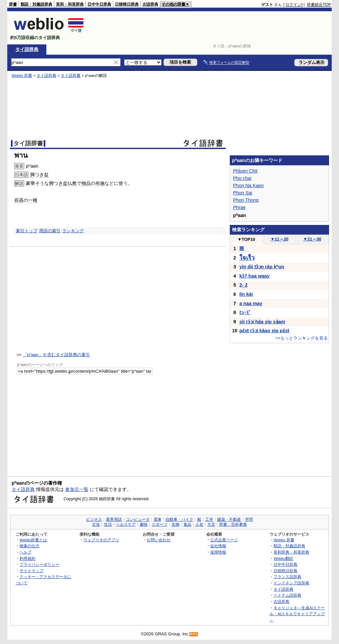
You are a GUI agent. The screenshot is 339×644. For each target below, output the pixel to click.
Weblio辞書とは (33, 540)
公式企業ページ (224, 540)
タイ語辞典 (27, 49)
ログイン (293, 5)
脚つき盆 (39, 175)
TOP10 (246, 239)
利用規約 (27, 558)
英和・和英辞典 (70, 4)
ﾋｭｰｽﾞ (245, 312)
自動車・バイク (179, 519)
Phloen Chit (245, 171)
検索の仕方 (29, 546)
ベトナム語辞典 (287, 595)
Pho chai (242, 178)
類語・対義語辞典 (36, 4)
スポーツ (160, 524)
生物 (175, 524)
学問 (249, 519)
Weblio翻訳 (283, 558)
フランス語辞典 (287, 577)
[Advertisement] (211, 28)
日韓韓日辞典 (127, 4)
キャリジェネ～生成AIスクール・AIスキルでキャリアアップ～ (297, 614)
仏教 (72, 183)
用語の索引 (50, 231)
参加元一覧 (77, 489)
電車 (158, 519)
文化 (96, 524)
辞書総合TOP (319, 5)
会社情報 (218, 546)
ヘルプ (25, 552)
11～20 (280, 239)
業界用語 (114, 519)
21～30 (312, 239)
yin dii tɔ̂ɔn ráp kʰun (262, 267)
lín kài (246, 294)
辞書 (13, 4)
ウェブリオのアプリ (101, 540)
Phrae (239, 207)
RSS (194, 634)
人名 (199, 524)
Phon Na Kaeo (248, 186)
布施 (100, 183)
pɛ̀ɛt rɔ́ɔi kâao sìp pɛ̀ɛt (264, 331)
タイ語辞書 (71, 76)
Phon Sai (243, 193)
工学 (209, 519)
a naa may (251, 303)
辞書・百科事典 (233, 524)
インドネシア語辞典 (291, 583)
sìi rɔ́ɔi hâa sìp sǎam (262, 322)
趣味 (144, 524)
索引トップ (27, 231)
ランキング (73, 231)
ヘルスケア (126, 524)
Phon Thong (246, 200)
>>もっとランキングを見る (302, 338)
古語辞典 (150, 4)
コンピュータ (138, 519)
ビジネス (94, 519)
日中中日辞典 (99, 4)
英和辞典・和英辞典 (291, 552)
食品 (187, 524)
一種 (33, 200)
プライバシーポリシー (39, 564)
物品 (86, 183)
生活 (108, 524)
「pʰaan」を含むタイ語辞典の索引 (56, 355)
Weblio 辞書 (22, 76)
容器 (19, 200)
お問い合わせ (159, 540)
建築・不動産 (229, 519)
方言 (211, 524)
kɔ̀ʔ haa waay (254, 276)
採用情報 (218, 552)
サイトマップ (31, 571)
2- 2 (243, 285)
